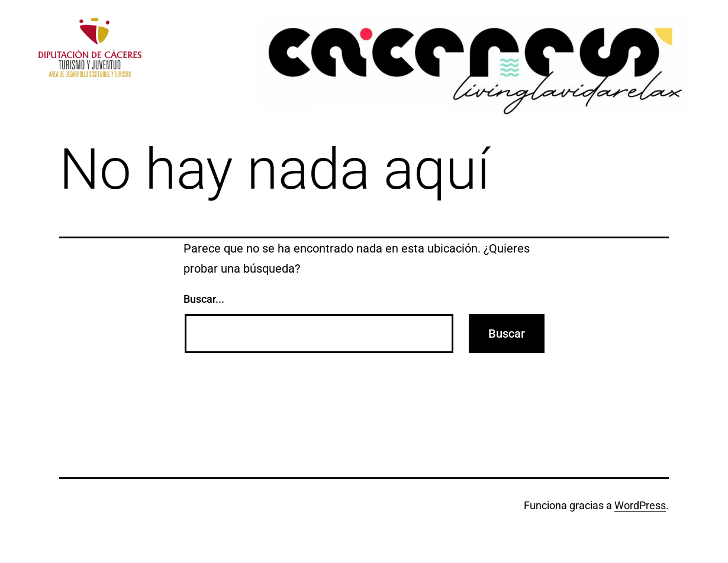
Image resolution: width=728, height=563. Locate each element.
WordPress (640, 505)
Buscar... (204, 299)
